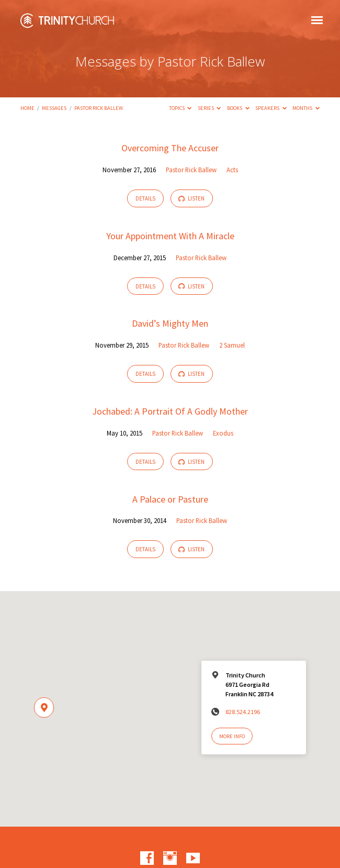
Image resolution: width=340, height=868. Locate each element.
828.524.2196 (243, 712)
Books (238, 108)
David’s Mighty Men (170, 323)
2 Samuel (232, 345)
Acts (232, 170)
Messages (54, 108)
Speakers (271, 108)
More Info (232, 736)
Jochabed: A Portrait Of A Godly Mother (170, 411)
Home (27, 108)
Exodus (223, 433)
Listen (191, 198)
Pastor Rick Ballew (99, 108)
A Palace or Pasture (170, 499)
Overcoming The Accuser (170, 148)
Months (306, 108)
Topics (180, 108)
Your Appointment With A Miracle (170, 236)
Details (145, 198)
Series (209, 108)
